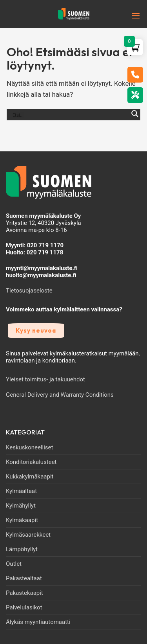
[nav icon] (124, 16)
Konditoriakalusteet (31, 462)
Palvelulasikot (24, 607)
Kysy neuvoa (36, 330)
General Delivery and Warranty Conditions (60, 395)
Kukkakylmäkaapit (30, 477)
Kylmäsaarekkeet (28, 535)
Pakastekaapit (24, 593)
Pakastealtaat (24, 578)
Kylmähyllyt (21, 506)
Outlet (14, 564)
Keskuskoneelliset (29, 447)
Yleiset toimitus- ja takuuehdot (45, 379)
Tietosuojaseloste (29, 291)
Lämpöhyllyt (22, 549)
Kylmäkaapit (22, 520)
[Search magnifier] (135, 118)
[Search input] (70, 115)
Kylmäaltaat (21, 491)
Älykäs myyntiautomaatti (38, 622)
